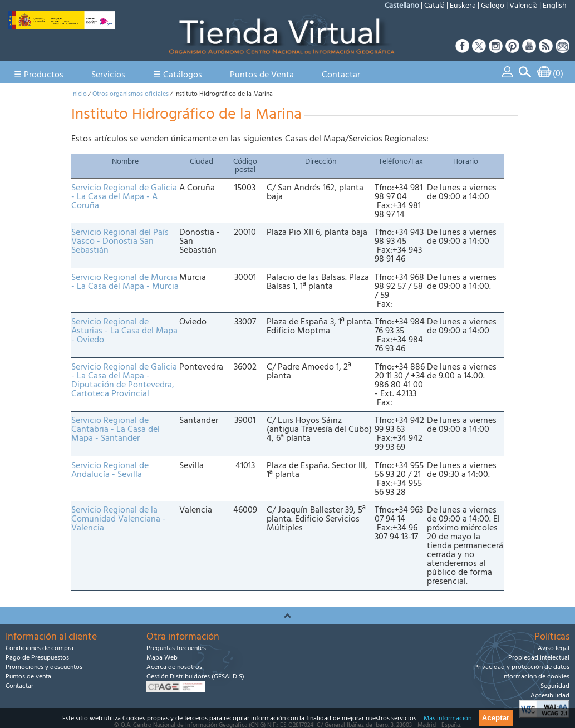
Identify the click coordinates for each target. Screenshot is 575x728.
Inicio (79, 94)
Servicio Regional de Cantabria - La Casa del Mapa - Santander (116, 429)
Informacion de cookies (536, 677)
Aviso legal (554, 648)
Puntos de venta (28, 677)
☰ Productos (39, 75)
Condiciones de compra (40, 648)
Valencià (524, 6)
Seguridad (555, 686)
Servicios (108, 75)
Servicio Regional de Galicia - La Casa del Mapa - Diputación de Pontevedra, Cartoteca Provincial (124, 380)
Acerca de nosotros (174, 667)
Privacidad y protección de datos (522, 667)
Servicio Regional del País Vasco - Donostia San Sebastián (120, 241)
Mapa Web (162, 658)
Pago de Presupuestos (37, 658)
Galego (493, 6)
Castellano (402, 6)
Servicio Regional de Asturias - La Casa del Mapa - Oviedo (124, 331)
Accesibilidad (550, 695)
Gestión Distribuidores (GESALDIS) (195, 677)
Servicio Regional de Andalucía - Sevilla (110, 470)
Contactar (341, 75)
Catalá (434, 6)
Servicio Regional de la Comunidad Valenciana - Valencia (119, 519)
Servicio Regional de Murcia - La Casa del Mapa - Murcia (125, 282)
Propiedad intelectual (539, 658)
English (555, 6)
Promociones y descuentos (44, 667)
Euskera (463, 6)
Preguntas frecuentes (176, 648)
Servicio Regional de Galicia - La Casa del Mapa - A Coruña (124, 196)
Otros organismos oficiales (131, 94)
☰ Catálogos (178, 75)
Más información (448, 718)
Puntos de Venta (262, 75)
